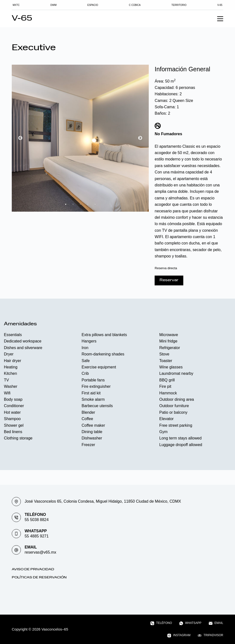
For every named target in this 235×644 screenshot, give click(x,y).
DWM (55, 5)
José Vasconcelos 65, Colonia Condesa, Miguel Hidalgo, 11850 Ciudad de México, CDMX (103, 501)
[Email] (216, 623)
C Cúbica (135, 5)
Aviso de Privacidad (33, 569)
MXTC (18, 5)
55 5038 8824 (37, 520)
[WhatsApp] (190, 623)
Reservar (169, 280)
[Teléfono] (161, 623)
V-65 (218, 5)
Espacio (93, 5)
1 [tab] (66, 204)
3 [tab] (80, 204)
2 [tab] (73, 204)
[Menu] (220, 19)
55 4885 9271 (37, 536)
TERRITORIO (178, 5)
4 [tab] (88, 204)
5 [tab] (95, 204)
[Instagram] (179, 635)
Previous (20, 138)
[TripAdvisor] (210, 635)
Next (140, 138)
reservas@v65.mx (40, 552)
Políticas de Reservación (39, 577)
